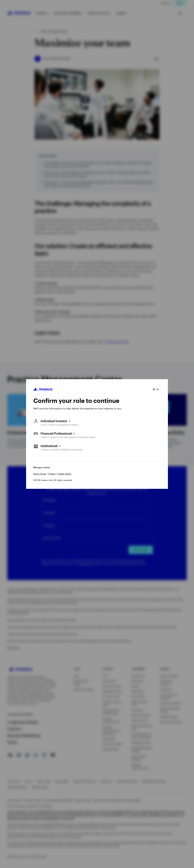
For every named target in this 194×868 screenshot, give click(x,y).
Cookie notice (64, 474)
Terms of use (40, 474)
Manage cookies (42, 467)
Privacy (52, 474)
